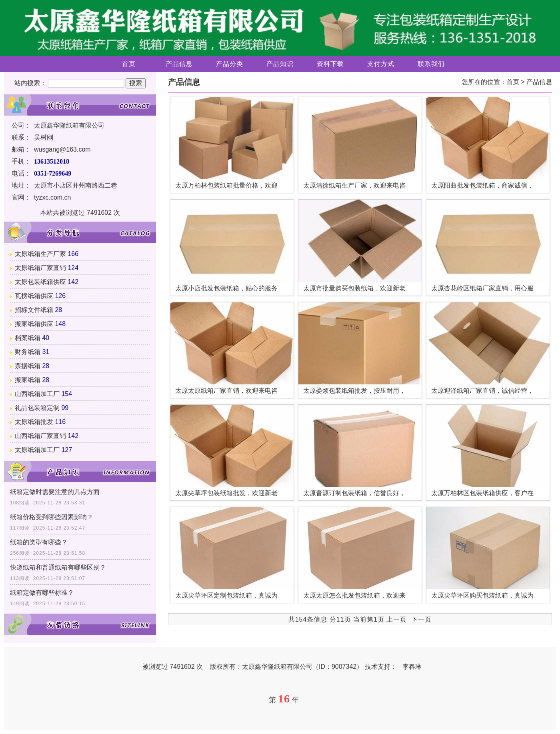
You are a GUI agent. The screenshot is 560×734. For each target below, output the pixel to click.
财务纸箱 (28, 352)
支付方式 (381, 64)
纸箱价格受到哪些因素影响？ (52, 517)
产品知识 (280, 64)
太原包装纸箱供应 (40, 282)
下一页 (421, 619)
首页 (129, 64)
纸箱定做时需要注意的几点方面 (55, 492)
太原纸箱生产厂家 (40, 254)
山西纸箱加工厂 (37, 394)
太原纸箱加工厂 (37, 450)
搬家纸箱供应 (34, 324)
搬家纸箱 (28, 380)
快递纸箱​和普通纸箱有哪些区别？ (58, 567)
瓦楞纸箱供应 (34, 296)
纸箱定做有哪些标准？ (42, 593)
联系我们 (431, 64)
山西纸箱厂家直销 (40, 436)
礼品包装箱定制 (37, 408)
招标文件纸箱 (34, 310)
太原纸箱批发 (34, 422)
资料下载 (330, 64)
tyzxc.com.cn (52, 197)
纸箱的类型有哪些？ (39, 542)
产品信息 (179, 64)
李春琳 (412, 667)
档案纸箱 (28, 338)
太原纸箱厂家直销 (40, 268)
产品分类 (230, 64)
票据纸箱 (28, 366)
